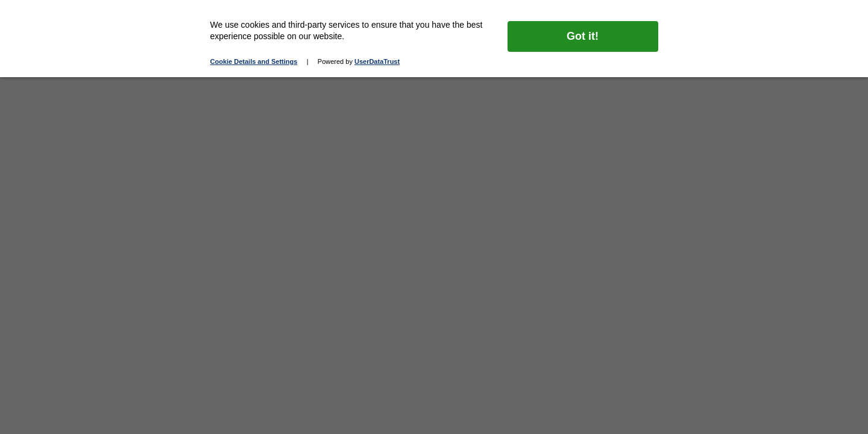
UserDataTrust (377, 61)
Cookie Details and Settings (254, 61)
